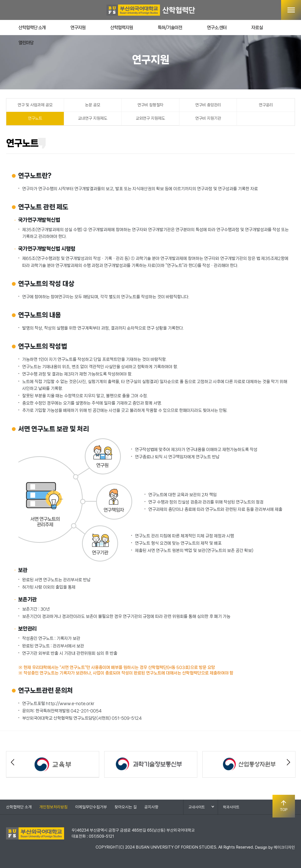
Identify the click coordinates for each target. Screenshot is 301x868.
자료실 (257, 28)
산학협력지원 (122, 28)
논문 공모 (93, 105)
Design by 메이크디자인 (275, 847)
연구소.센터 (217, 28)
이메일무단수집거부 (91, 807)
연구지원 (78, 28)
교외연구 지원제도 (150, 118)
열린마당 (26, 43)
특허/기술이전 (170, 28)
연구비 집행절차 (150, 105)
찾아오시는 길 (126, 807)
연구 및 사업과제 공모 (35, 105)
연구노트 (35, 118)
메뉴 (291, 10)
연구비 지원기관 (208, 118)
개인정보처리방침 (53, 807)
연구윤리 (266, 105)
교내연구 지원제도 (93, 118)
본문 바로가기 (0, 0)
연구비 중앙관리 (208, 105)
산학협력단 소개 (32, 28)
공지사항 (151, 807)
